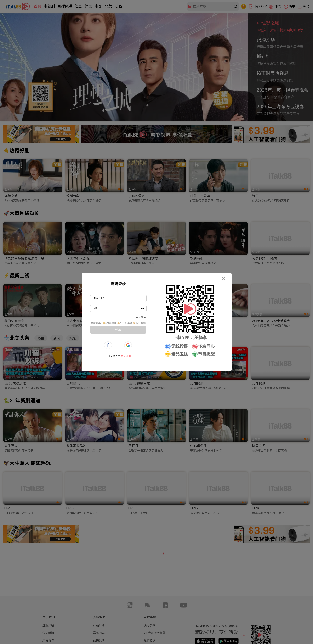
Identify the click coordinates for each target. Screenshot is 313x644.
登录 (118, 329)
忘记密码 (141, 317)
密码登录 (118, 284)
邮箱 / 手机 (99, 298)
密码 (96, 308)
